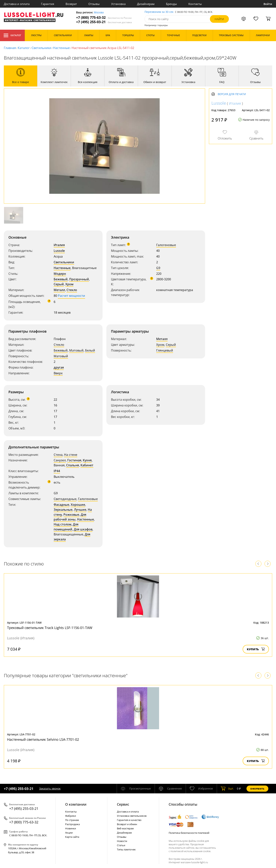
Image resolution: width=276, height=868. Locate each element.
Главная (10, 48)
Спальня (73, 465)
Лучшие (80, 510)
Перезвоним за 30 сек (159, 12)
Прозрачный (79, 279)
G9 (158, 268)
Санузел (60, 460)
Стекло (72, 290)
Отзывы (94, 4)
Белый (90, 350)
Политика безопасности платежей (189, 833)
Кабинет (87, 465)
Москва (99, 13)
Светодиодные (65, 499)
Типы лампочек (126, 849)
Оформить (257, 789)
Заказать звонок (50, 788)
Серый (59, 284)
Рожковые (71, 515)
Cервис (123, 804)
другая (59, 367)
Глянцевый (165, 350)
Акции (69, 833)
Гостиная (74, 460)
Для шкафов (83, 529)
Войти (268, 4)
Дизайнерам (146, 4)
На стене (71, 455)
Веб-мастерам (125, 828)
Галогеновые (166, 245)
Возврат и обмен (127, 824)
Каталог (12, 35)
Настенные (61, 48)
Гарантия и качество (129, 820)
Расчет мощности (71, 296)
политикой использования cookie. (191, 851)
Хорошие (78, 505)
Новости (122, 841)
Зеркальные (63, 510)
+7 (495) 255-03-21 (104, 22)
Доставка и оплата (17, 4)
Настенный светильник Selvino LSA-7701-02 (43, 739)
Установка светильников (132, 816)
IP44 (57, 471)
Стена (58, 455)
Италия (59, 245)
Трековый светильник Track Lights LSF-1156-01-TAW (50, 628)
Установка (118, 4)
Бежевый (61, 279)
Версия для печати (232, 94)
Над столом (62, 524)
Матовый (76, 350)
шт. (227, 789)
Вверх (58, 373)
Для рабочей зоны (70, 517)
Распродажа (72, 824)
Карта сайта (72, 837)
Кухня (87, 460)
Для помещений (66, 527)
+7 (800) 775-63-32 (104, 18)
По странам (72, 820)
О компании (76, 804)
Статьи (121, 845)
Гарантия (48, 4)
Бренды (171, 4)
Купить (256, 649)
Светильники (41, 48)
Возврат (71, 4)
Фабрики (71, 816)
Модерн (60, 274)
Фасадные (61, 505)
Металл (59, 290)
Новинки (71, 828)
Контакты (195, 4)
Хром (69, 284)
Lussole (59, 251)
